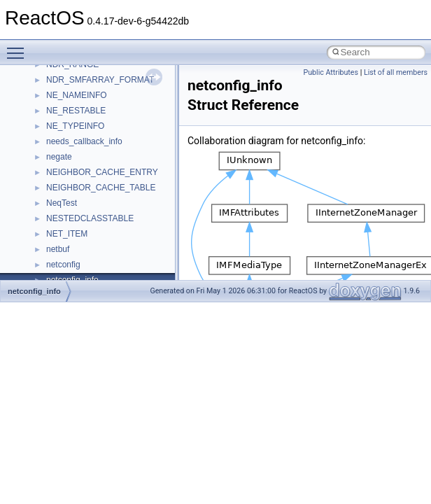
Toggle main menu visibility (19, 47)
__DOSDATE (71, 251)
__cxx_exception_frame (91, 112)
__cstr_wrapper (75, 97)
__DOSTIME (70, 266)
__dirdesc (64, 235)
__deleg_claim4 (76, 204)
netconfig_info (34, 291)
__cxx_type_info (77, 158)
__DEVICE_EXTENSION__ (98, 220)
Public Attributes (331, 72)
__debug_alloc (73, 189)
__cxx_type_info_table (88, 174)
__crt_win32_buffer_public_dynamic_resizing (130, 81)
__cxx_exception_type (88, 127)
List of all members (396, 72)
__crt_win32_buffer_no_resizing (106, 66)
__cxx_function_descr (87, 143)
